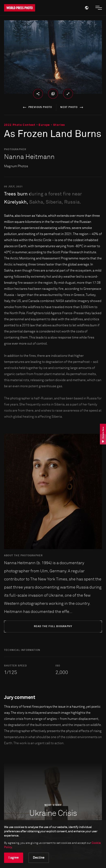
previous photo (37, 107)
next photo (72, 107)
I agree (14, 858)
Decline (39, 858)
